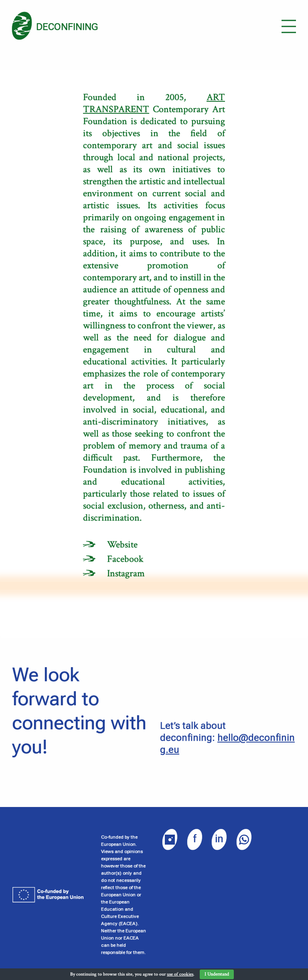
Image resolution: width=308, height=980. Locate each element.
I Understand (217, 974)
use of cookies (180, 974)
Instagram (126, 573)
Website (122, 544)
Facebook (125, 559)
